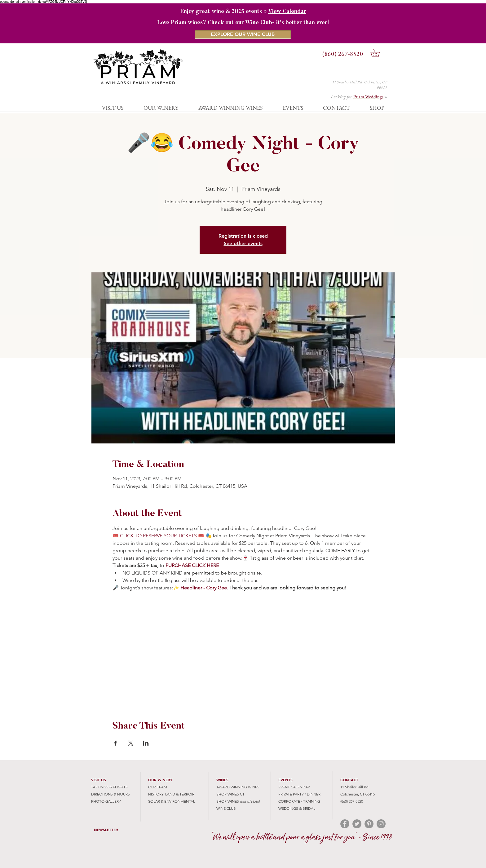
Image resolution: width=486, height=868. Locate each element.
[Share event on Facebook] (115, 743)
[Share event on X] (131, 743)
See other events (243, 243)
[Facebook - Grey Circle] (345, 824)
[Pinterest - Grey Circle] (369, 824)
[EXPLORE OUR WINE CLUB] (243, 34)
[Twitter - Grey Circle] (357, 824)
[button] (379, 53)
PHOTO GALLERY (106, 801)
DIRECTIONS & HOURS (110, 794)
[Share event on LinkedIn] (146, 743)
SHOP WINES (228, 801)
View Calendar (287, 12)
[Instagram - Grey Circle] (381, 824)
